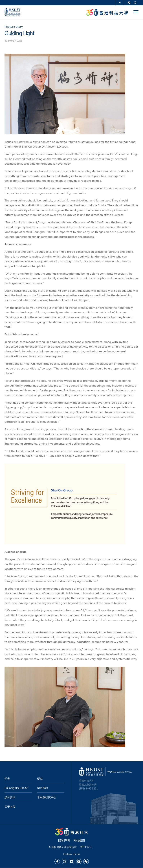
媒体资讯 (10, 797)
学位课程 (43, 788)
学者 (7, 779)
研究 (40, 779)
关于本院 (10, 807)
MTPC (83, 847)
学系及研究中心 (47, 797)
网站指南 (79, 840)
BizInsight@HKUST (16, 788)
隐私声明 (64, 840)
